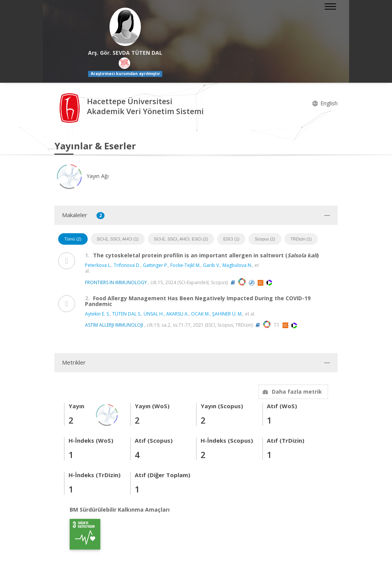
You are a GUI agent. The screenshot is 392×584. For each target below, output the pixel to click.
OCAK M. (200, 314)
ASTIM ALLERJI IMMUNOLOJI (114, 325)
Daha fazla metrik (291, 392)
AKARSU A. (177, 314)
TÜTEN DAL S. (127, 314)
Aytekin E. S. (97, 314)
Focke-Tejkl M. (185, 265)
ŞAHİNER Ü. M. (227, 314)
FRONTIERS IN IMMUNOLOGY (116, 282)
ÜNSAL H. (154, 314)
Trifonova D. (127, 265)
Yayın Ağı (82, 176)
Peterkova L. (98, 265)
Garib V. (212, 265)
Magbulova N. (237, 265)
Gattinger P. (155, 265)
